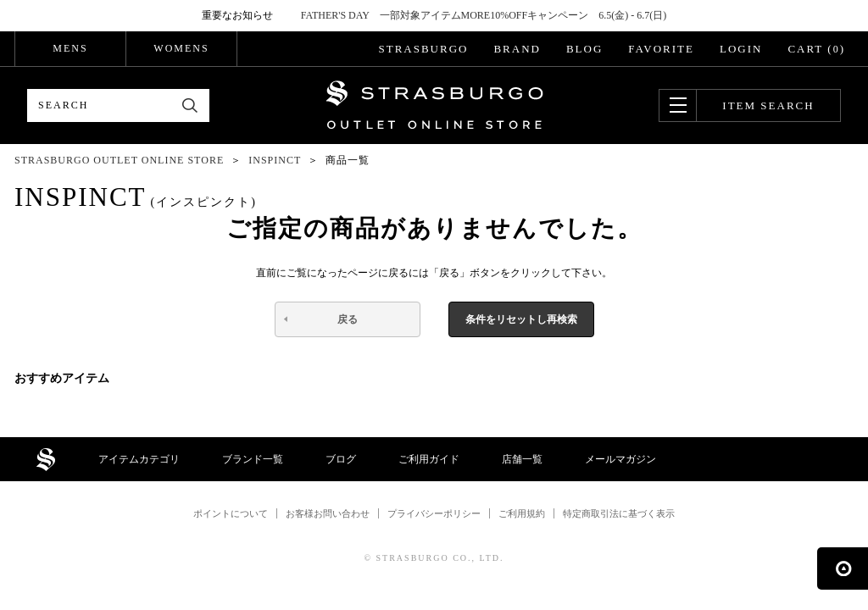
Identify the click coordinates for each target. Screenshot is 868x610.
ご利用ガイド (429, 459)
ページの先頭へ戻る (843, 568)
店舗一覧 (522, 459)
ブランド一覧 (253, 459)
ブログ (341, 459)
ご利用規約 (522, 513)
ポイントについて (231, 513)
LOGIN (741, 49)
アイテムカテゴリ (139, 459)
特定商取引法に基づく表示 (619, 513)
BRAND (517, 49)
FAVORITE (661, 49)
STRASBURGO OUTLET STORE (434, 105)
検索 (190, 105)
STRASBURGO (423, 49)
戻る (348, 319)
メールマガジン (620, 459)
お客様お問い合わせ (328, 513)
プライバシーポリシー (434, 513)
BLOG (584, 49)
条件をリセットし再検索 (521, 319)
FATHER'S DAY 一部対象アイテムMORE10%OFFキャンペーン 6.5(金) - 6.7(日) (484, 15)
